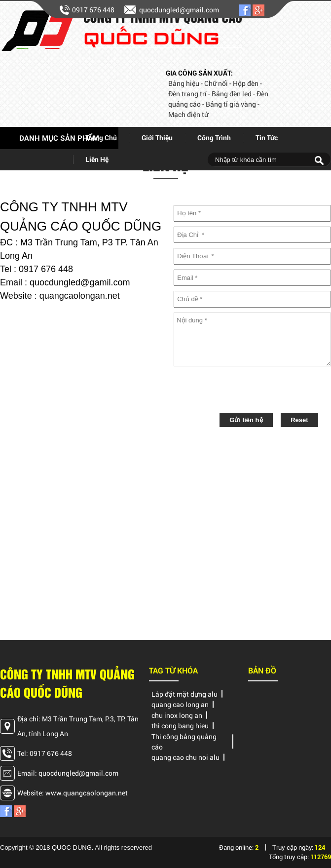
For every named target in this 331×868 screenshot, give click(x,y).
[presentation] (249, 391)
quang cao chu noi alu (185, 757)
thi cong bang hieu (180, 726)
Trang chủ (101, 138)
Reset (299, 420)
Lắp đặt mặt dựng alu (184, 694)
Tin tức (267, 138)
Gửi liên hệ (246, 420)
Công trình (214, 138)
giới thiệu (157, 138)
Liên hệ (97, 159)
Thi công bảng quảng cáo (184, 742)
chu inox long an (177, 715)
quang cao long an (180, 704)
